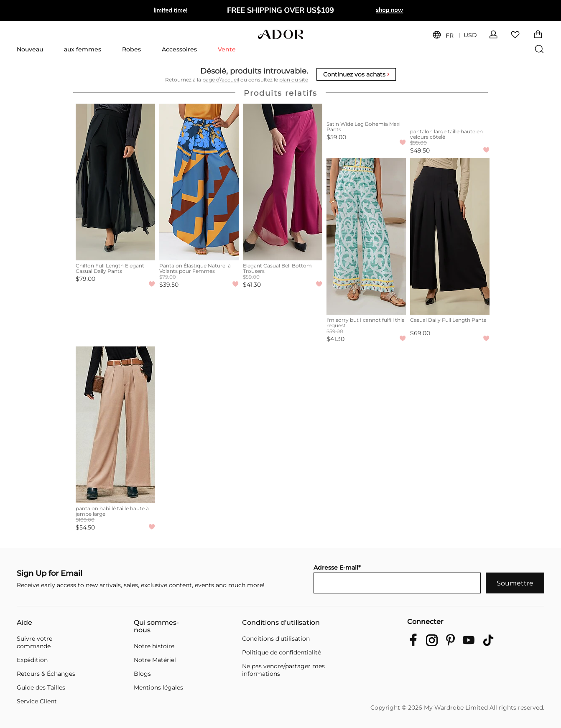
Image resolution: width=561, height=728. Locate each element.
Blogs (142, 674)
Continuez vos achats (356, 74)
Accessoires (179, 49)
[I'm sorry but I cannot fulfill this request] (366, 236)
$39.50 (169, 285)
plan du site (294, 80)
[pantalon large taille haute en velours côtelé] (450, 115)
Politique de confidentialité (282, 652)
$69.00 (420, 333)
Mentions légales (158, 687)
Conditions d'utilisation (281, 623)
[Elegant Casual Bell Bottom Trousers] (283, 182)
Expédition (32, 660)
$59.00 (336, 137)
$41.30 (252, 285)
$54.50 (85, 527)
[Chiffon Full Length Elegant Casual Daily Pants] (115, 182)
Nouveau (30, 49)
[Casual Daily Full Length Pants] (450, 236)
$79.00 (85, 279)
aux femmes (83, 49)
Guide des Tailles (41, 687)
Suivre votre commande (34, 642)
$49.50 (420, 150)
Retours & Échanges (46, 674)
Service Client (37, 701)
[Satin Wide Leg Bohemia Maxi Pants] (366, 111)
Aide (24, 623)
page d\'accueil (221, 80)
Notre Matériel (155, 660)
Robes (131, 49)
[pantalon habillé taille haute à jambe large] (115, 425)
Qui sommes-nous (156, 626)
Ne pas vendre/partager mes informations (283, 670)
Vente (227, 49)
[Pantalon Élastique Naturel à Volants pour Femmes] (199, 182)
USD (470, 35)
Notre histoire (154, 646)
